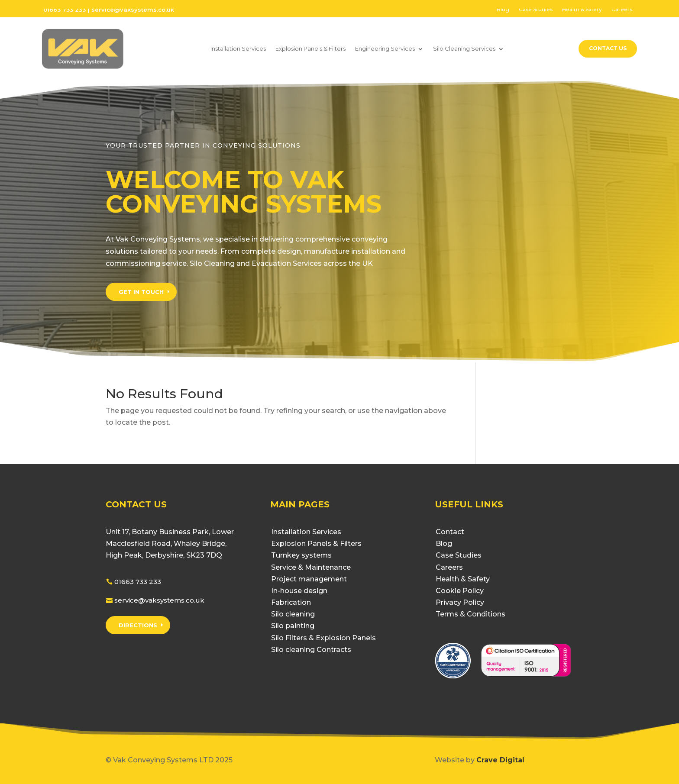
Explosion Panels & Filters (310, 48)
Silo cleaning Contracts (311, 650)
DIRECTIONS (138, 625)
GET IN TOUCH (141, 292)
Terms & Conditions (470, 614)
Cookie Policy (460, 591)
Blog (503, 10)
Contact (450, 532)
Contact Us (608, 48)
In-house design (299, 591)
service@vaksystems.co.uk (159, 600)
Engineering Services (385, 48)
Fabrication (291, 602)
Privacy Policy (460, 602)
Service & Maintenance (311, 567)
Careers (622, 10)
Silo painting (293, 626)
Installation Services (238, 48)
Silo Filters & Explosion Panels (323, 638)
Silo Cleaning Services (464, 48)
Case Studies (536, 10)
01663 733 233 (65, 10)
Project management (309, 579)
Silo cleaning (293, 614)
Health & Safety (582, 10)
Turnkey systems (301, 555)
